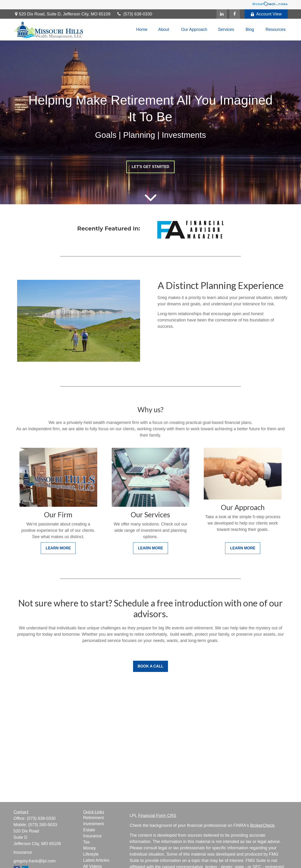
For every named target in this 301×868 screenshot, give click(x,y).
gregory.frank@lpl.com (35, 861)
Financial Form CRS (157, 816)
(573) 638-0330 (134, 14)
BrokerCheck (262, 825)
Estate (89, 830)
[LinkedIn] (222, 14)
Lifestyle (91, 854)
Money (89, 848)
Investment (93, 824)
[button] (142, 30)
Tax (86, 842)
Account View (266, 14)
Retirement (93, 818)
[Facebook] (235, 14)
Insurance (92, 836)
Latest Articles (96, 860)
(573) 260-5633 (43, 825)
